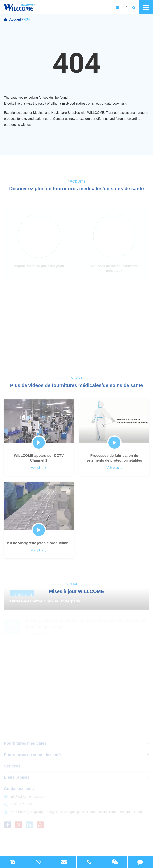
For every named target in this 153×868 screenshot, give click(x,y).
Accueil (15, 19)
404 (27, 19)
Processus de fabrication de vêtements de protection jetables (114, 459)
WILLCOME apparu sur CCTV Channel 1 (39, 459)
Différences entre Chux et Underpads (45, 603)
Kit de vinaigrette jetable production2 (39, 544)
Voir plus (39, 469)
